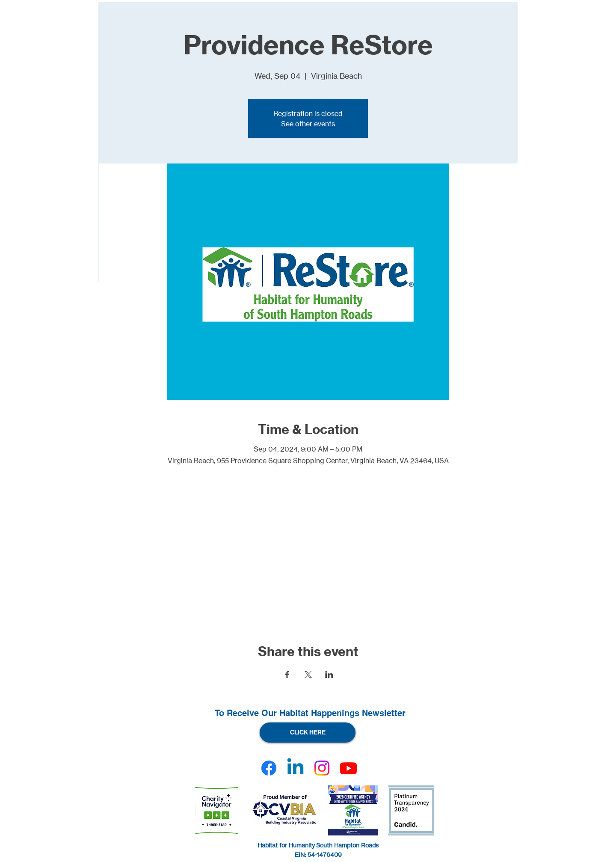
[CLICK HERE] (308, 733)
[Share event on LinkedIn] (329, 675)
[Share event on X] (308, 675)
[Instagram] (322, 768)
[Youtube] (348, 768)
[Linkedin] (295, 768)
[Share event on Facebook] (287, 675)
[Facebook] (269, 768)
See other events (308, 124)
